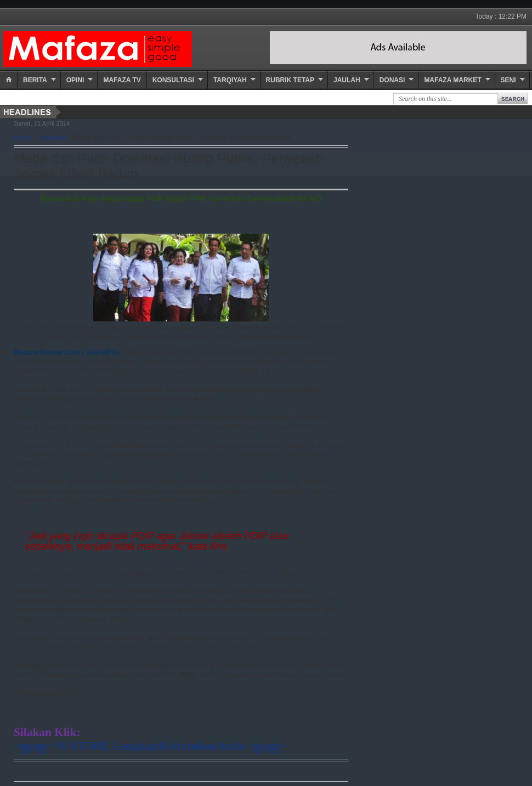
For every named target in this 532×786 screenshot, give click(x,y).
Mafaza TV (122, 80)
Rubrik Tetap (290, 80)
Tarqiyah (230, 80)
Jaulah (347, 80)
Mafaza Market (452, 80)
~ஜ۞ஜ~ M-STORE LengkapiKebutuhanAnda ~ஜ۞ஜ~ (149, 746)
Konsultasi (173, 80)
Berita (35, 80)
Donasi (392, 80)
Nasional (53, 138)
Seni (508, 80)
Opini (75, 80)
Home (23, 138)
